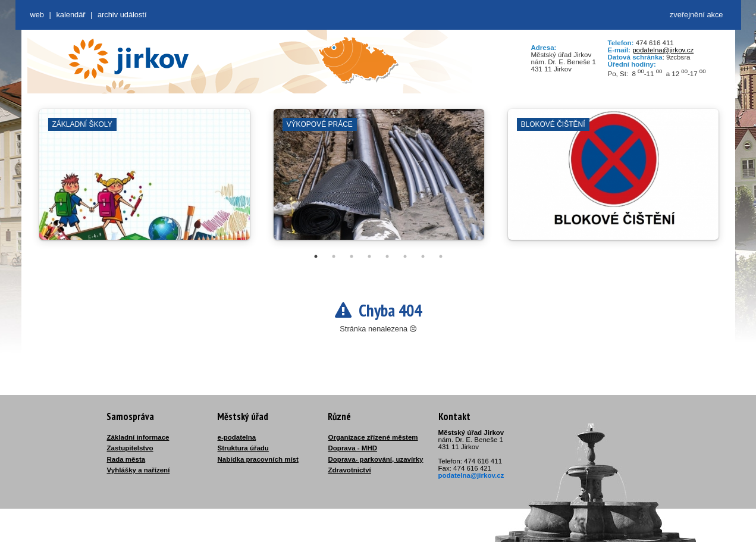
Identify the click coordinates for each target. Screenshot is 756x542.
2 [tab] (334, 256)
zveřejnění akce (697, 15)
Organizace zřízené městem (373, 437)
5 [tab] (387, 256)
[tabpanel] (145, 180)
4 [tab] (369, 256)
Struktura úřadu (243, 448)
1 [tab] (316, 256)
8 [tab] (441, 256)
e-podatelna (237, 437)
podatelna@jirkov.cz (663, 50)
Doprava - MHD (353, 448)
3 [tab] (352, 256)
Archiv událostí (122, 15)
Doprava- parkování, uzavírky (376, 459)
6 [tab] (405, 256)
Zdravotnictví (350, 470)
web (37, 15)
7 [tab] (423, 256)
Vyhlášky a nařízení (139, 470)
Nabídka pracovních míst (258, 459)
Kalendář (70, 15)
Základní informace (138, 437)
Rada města (126, 459)
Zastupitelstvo (130, 448)
